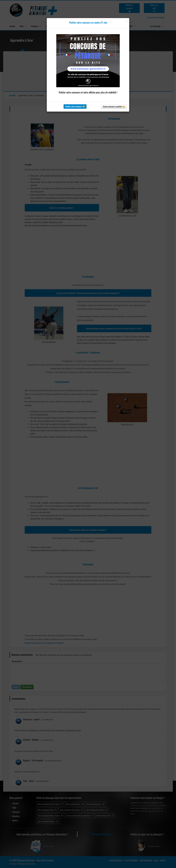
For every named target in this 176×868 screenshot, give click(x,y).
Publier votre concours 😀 (75, 106)
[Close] (127, 21)
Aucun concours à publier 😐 (114, 106)
